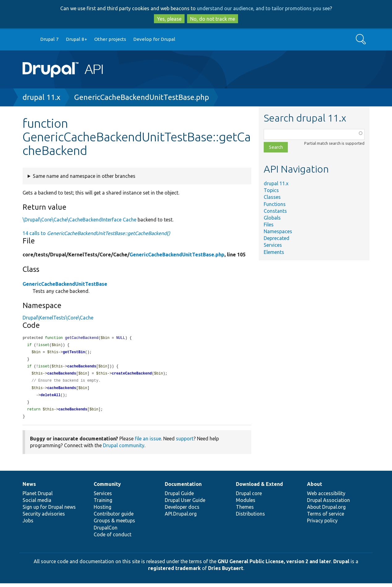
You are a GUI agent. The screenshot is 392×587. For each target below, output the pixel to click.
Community (107, 488)
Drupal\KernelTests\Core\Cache (58, 318)
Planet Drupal (38, 497)
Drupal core (249, 497)
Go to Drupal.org (28, 39)
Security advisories (44, 517)
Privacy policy (322, 524)
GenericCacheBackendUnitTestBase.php (142, 97)
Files (269, 225)
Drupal (341, 565)
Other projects (110, 39)
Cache (130, 220)
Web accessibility (326, 497)
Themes (245, 511)
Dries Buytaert (226, 572)
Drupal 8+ (77, 39)
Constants (275, 211)
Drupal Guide (179, 497)
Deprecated (277, 238)
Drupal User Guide (185, 504)
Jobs (28, 524)
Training (103, 504)
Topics (271, 190)
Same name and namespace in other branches (84, 176)
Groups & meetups (114, 524)
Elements (274, 252)
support (185, 442)
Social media (37, 504)
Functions (275, 204)
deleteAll (51, 398)
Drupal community (124, 449)
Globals (272, 218)
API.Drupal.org (181, 517)
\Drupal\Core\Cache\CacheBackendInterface (72, 220)
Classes (272, 197)
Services (273, 245)
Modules (246, 504)
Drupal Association (328, 504)
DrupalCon (106, 531)
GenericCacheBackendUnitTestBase (65, 284)
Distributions (250, 517)
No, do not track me (213, 19)
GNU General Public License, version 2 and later (274, 565)
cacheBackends (82, 368)
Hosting (102, 511)
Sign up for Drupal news (49, 511)
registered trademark (174, 572)
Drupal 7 (49, 39)
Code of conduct (113, 538)
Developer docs (182, 511)
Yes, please (169, 19)
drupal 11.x (41, 97)
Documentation (183, 488)
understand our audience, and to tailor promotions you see (263, 8)
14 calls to (96, 233)
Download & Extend (259, 488)
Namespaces (278, 231)
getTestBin (74, 353)
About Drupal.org (326, 511)
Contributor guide (114, 517)
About (315, 488)
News (29, 488)
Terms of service (326, 517)
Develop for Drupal (154, 39)
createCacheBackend (132, 375)
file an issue (148, 442)
